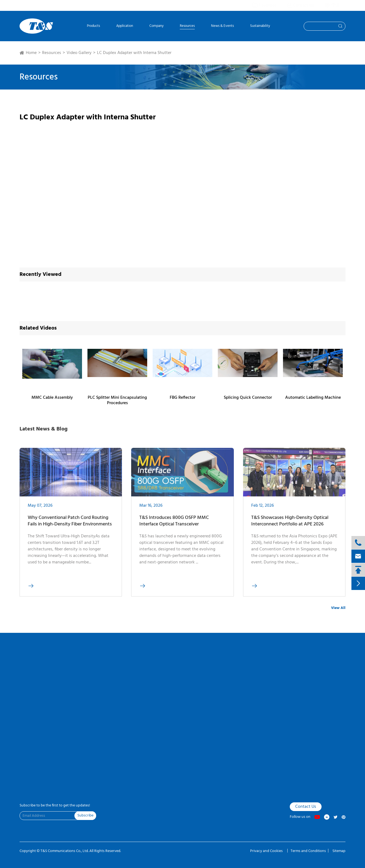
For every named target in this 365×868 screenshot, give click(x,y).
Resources (187, 26)
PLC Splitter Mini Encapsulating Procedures (117, 400)
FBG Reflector (182, 398)
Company (156, 26)
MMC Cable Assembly (52, 398)
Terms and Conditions (308, 851)
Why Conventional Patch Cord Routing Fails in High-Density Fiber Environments (70, 525)
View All (338, 608)
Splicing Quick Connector (248, 398)
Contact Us (306, 807)
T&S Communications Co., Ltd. (65, 851)
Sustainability (260, 26)
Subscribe (85, 816)
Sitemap (339, 851)
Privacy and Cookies (267, 851)
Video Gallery (79, 53)
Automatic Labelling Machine (313, 398)
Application (125, 26)
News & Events (222, 26)
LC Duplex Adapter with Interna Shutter (134, 53)
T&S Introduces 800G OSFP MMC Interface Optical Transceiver (174, 525)
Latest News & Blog (44, 429)
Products (93, 26)
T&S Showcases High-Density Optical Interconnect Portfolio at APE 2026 (290, 525)
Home (31, 53)
